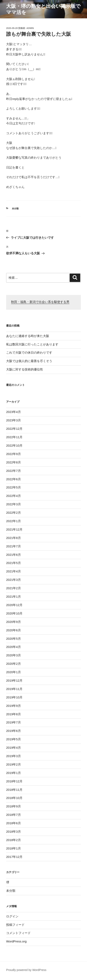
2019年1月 (14, 773)
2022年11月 (14, 437)
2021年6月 (14, 555)
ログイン (12, 916)
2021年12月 (14, 529)
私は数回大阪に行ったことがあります (32, 344)
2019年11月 (14, 689)
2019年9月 (14, 706)
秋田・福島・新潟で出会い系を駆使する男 (40, 302)
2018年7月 (14, 815)
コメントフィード (18, 933)
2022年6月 (14, 479)
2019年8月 (14, 714)
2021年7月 (14, 546)
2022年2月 (14, 513)
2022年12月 (14, 429)
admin (30, 28)
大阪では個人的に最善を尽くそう (29, 361)
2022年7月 (14, 471)
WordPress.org (16, 941)
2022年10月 (14, 445)
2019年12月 (14, 680)
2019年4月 (14, 748)
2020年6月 (14, 630)
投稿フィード (15, 925)
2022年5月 (14, 487)
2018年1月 (14, 848)
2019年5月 (14, 739)
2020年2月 (14, 664)
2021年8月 (14, 538)
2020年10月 (14, 613)
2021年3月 (14, 580)
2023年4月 (14, 412)
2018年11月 (14, 790)
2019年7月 (14, 722)
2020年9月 (14, 622)
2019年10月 (14, 697)
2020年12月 (14, 605)
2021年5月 (14, 563)
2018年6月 (14, 823)
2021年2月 (14, 588)
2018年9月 (14, 806)
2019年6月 (14, 731)
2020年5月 (14, 639)
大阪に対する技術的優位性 (25, 369)
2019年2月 (14, 764)
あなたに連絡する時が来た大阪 (28, 336)
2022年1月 (14, 521)
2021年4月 (14, 571)
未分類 (15, 209)
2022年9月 (14, 454)
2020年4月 (14, 647)
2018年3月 (14, 832)
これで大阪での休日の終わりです (29, 352)
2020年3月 (14, 655)
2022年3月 (14, 504)
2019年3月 (14, 756)
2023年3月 (14, 420)
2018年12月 (14, 781)
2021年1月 (14, 597)
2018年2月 (14, 840)
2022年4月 (14, 496)
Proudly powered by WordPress (26, 970)
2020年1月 (14, 672)
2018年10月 (14, 798)
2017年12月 (14, 857)
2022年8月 (14, 462)
